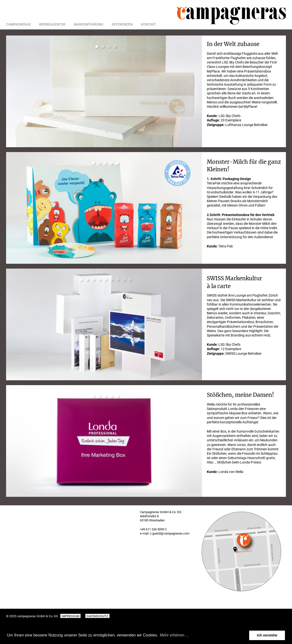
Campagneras (18, 24)
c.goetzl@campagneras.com (170, 533)
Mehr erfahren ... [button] (174, 635)
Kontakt (148, 24)
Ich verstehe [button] (267, 635)
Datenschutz (97, 616)
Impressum (70, 616)
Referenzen (122, 24)
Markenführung (89, 24)
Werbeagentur (52, 24)
